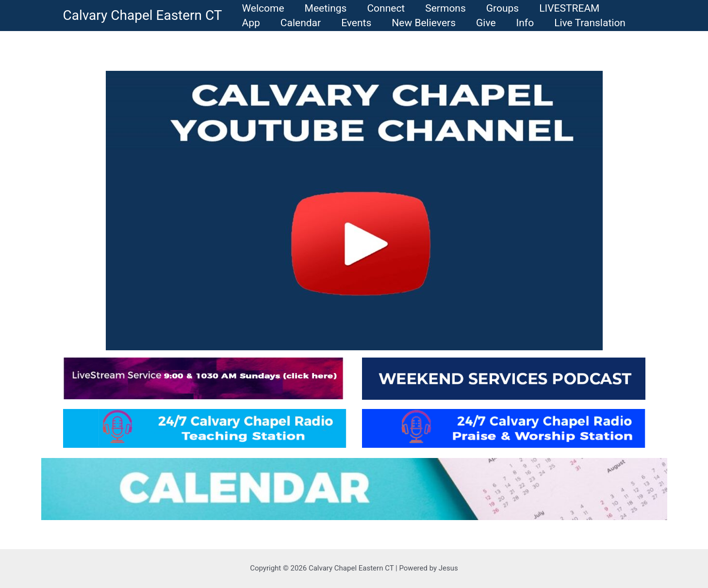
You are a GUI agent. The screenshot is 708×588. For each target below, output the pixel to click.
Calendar (301, 23)
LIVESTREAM (569, 8)
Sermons (445, 8)
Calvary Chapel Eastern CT (143, 15)
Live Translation (590, 23)
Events (356, 23)
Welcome (263, 8)
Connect (386, 8)
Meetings (326, 8)
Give (486, 23)
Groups (502, 8)
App (251, 23)
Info (525, 23)
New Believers (424, 23)
